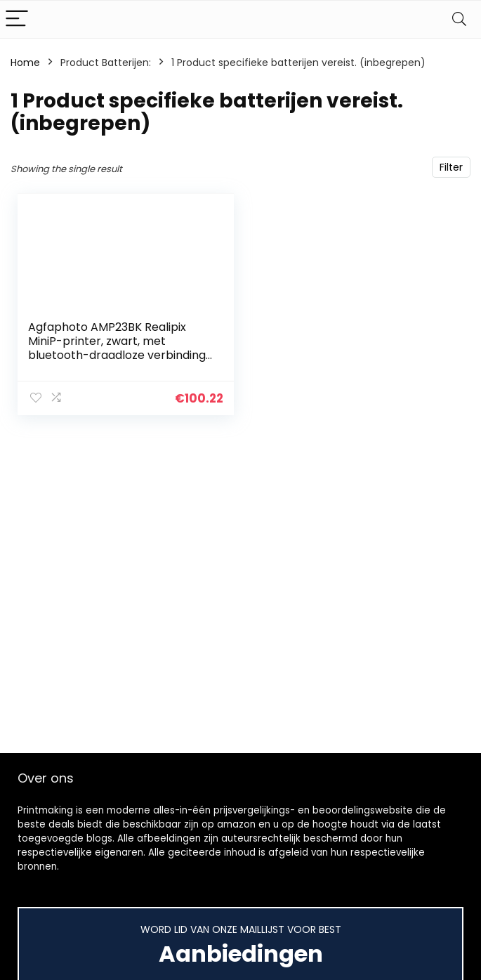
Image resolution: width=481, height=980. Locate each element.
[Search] (459, 19)
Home (25, 63)
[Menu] (17, 19)
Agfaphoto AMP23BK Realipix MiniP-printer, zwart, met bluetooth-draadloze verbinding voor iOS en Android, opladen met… (117, 355)
